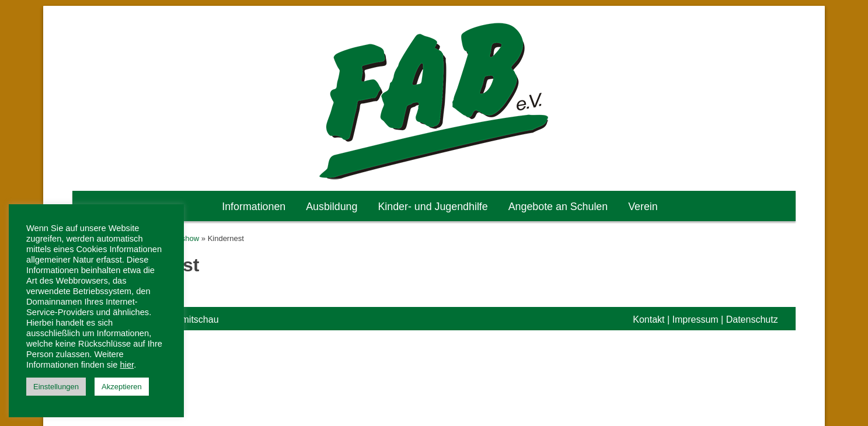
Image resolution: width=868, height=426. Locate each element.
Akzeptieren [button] (122, 387)
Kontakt (649, 319)
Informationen (254, 207)
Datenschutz (752, 319)
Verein (643, 207)
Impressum (696, 319)
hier (127, 365)
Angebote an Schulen (558, 207)
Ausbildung (332, 207)
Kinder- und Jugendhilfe (433, 207)
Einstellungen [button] (56, 387)
